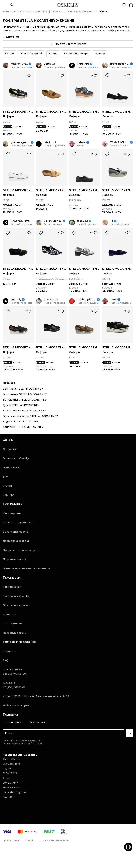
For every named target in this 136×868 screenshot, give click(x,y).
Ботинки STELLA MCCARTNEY (23, 389)
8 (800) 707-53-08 (14, 674)
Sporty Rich (9, 797)
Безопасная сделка (16, 532)
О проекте (10, 449)
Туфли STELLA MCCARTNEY (21, 405)
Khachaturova (20, 221)
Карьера (8, 495)
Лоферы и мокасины (78, 11)
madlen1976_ (19, 64)
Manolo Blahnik (11, 788)
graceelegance (120, 64)
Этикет (7, 486)
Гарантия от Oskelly (16, 458)
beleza (81, 142)
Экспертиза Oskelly (16, 596)
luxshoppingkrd (87, 300)
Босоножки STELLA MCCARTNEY (25, 394)
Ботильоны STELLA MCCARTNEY (25, 400)
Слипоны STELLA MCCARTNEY (23, 427)
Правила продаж (11, 840)
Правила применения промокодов (26, 568)
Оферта (29, 840)
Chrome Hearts (11, 759)
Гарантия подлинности (18, 523)
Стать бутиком (12, 624)
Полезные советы (15, 559)
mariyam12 (51, 300)
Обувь (56, 11)
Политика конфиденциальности (54, 840)
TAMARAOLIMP (120, 142)
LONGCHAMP (10, 783)
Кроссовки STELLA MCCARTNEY (24, 411)
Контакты (9, 651)
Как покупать (12, 513)
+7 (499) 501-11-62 (14, 687)
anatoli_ (16, 300)
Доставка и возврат (16, 541)
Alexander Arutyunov (14, 792)
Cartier (7, 778)
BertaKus (50, 64)
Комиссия (9, 614)
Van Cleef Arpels (12, 764)
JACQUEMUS (10, 773)
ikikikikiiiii (50, 142)
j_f (111, 221)
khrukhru (83, 64)
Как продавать (13, 587)
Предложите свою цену (19, 550)
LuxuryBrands (53, 221)
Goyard (7, 768)
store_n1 (82, 221)
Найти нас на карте (16, 706)
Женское (9, 11)
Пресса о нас (12, 467)
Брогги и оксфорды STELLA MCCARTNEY (30, 416)
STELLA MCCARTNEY (33, 11)
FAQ (6, 660)
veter (113, 300)
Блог (6, 477)
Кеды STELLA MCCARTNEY (21, 422)
